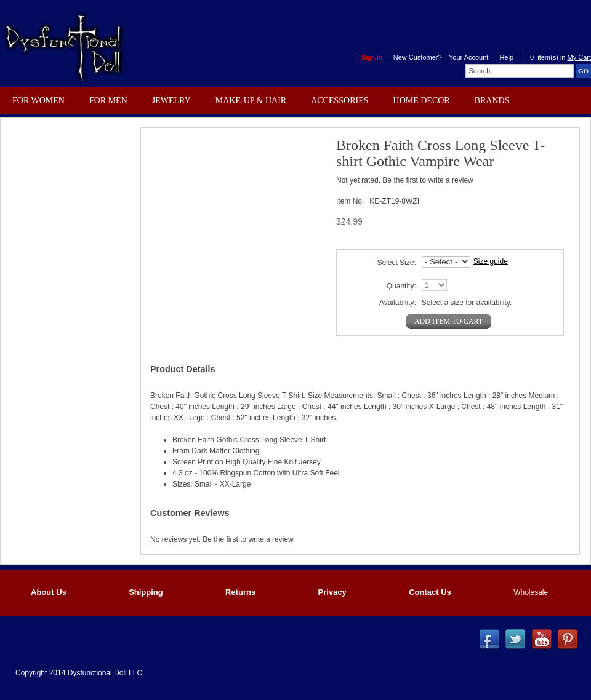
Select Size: (396, 263)
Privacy (332, 592)
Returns (240, 592)
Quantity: (401, 286)
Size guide (491, 261)
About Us (49, 592)
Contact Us (430, 592)
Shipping (146, 592)
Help (506, 57)
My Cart (580, 57)
